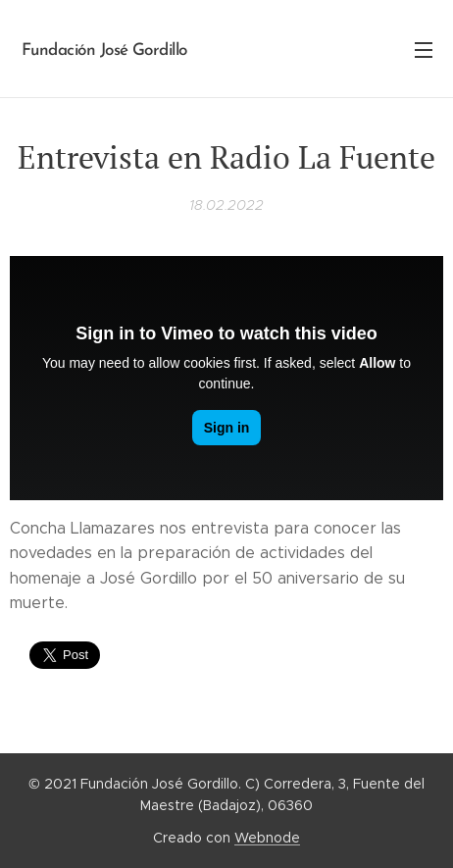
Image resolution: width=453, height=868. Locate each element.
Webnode (267, 838)
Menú (424, 50)
